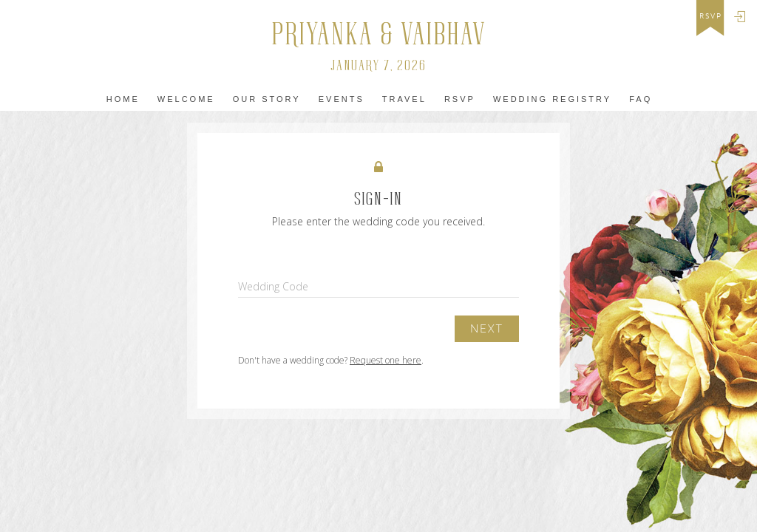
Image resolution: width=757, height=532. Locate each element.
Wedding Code (273, 286)
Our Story (267, 99)
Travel (404, 99)
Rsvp (460, 99)
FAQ (641, 99)
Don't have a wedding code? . (331, 360)
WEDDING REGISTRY (552, 99)
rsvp (711, 16)
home (123, 99)
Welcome (186, 99)
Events (342, 99)
